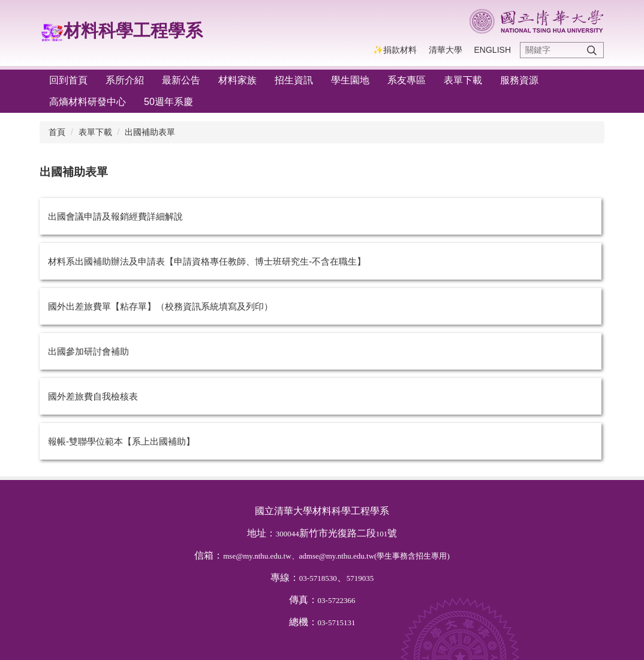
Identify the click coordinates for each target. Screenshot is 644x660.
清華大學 (446, 50)
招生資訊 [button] (294, 80)
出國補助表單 (150, 132)
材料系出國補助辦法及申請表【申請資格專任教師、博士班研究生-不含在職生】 (207, 261)
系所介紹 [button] (125, 80)
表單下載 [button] (463, 80)
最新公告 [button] (181, 80)
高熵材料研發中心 (88, 102)
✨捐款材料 (395, 50)
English (493, 50)
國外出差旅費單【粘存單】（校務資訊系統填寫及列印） (160, 306)
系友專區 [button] (407, 80)
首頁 (57, 132)
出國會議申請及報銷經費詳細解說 (115, 216)
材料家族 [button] (237, 80)
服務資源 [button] (519, 80)
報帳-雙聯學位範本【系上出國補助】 (121, 441)
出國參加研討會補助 (88, 351)
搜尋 (592, 50)
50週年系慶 (168, 102)
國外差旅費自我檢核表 (93, 396)
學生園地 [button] (350, 80)
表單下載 (95, 132)
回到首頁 (68, 80)
